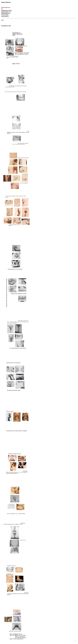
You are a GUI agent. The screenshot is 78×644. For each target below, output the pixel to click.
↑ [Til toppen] (76, 641)
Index (2, 20)
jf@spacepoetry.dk (6, 7)
